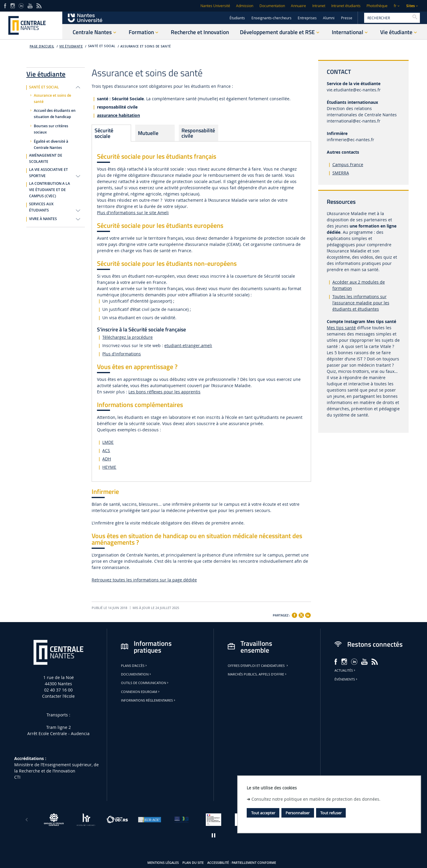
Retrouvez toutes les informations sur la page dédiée (144, 580)
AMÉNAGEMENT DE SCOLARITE (46, 159)
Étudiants (237, 18)
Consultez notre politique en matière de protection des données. (316, 799)
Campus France (348, 164)
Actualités (345, 670)
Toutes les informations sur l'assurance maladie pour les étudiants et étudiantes (361, 303)
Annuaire (298, 6)
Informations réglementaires (149, 700)
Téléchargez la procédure (128, 337)
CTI (17, 777)
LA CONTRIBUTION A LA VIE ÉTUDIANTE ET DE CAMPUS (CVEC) (50, 190)
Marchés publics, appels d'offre (258, 674)
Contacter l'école (58, 696)
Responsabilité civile (198, 133)
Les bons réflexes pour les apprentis (164, 392)
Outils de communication (145, 683)
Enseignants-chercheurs (271, 18)
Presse (347, 18)
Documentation (272, 6)
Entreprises (307, 18)
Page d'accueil (42, 46)
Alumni (329, 18)
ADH (107, 459)
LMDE (108, 442)
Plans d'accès (134, 666)
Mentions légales (163, 863)
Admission (245, 6)
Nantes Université (215, 6)
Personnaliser (298, 813)
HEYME (109, 467)
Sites (411, 6)
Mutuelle (148, 133)
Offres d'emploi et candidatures (258, 666)
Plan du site (193, 863)
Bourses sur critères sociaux (51, 129)
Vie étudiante (71, 46)
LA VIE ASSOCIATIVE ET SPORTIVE (48, 173)
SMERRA (341, 173)
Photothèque (377, 6)
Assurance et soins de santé (146, 46)
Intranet (319, 6)
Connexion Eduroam (141, 692)
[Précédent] (27, 820)
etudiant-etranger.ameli (188, 345)
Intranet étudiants (346, 6)
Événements (346, 679)
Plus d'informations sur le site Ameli (133, 213)
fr (395, 6)
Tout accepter (263, 813)
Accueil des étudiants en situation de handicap (55, 114)
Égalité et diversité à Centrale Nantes (51, 145)
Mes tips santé (341, 328)
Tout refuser (331, 813)
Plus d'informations (122, 354)
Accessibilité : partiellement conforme (242, 863)
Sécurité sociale (104, 133)
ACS (106, 450)
